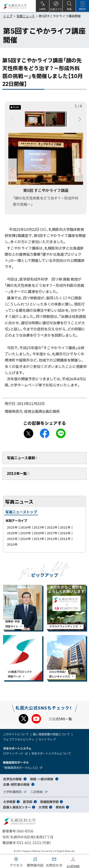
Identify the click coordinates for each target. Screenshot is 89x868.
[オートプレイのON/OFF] (15, 107)
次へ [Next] (79, 119)
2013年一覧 (17, 473)
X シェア (28, 433)
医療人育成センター (17, 807)
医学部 (28, 802)
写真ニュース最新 (21, 458)
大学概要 (9, 802)
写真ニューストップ (21, 512)
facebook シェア (45, 433)
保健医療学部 (49, 802)
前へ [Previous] (12, 119)
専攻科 (60, 807)
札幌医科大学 (15, 6)
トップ (8, 16)
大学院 (43, 807)
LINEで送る (61, 433)
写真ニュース (26, 16)
